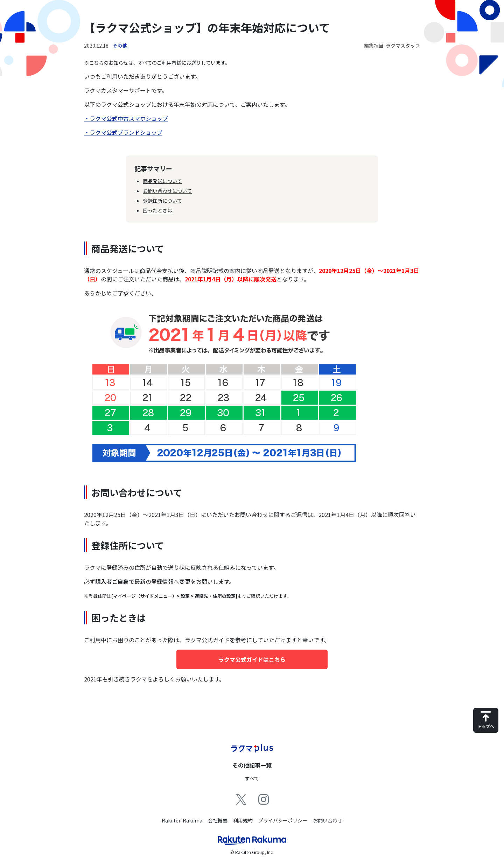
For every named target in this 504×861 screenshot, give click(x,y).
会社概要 (218, 820)
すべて (252, 778)
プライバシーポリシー (283, 820)
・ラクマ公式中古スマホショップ (126, 118)
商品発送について (162, 181)
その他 (120, 45)
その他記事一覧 (252, 765)
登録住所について (162, 201)
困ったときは (157, 210)
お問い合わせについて (167, 191)
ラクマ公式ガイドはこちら (252, 659)
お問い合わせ (328, 820)
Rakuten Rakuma (182, 820)
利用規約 (243, 820)
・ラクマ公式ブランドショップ (123, 132)
